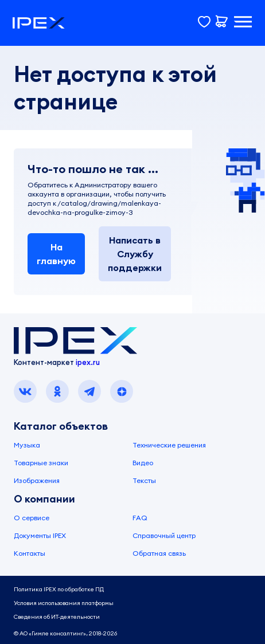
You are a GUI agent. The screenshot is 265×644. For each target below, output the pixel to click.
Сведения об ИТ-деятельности (57, 617)
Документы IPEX (40, 535)
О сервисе (32, 518)
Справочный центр (164, 535)
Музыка (27, 445)
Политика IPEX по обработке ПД (59, 589)
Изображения (37, 480)
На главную (56, 254)
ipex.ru (88, 362)
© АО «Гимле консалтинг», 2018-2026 (65, 633)
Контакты (30, 553)
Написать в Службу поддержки (135, 254)
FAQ (140, 518)
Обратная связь (159, 553)
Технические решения (169, 445)
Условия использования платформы (64, 603)
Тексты (144, 480)
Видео (143, 463)
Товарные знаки (41, 463)
